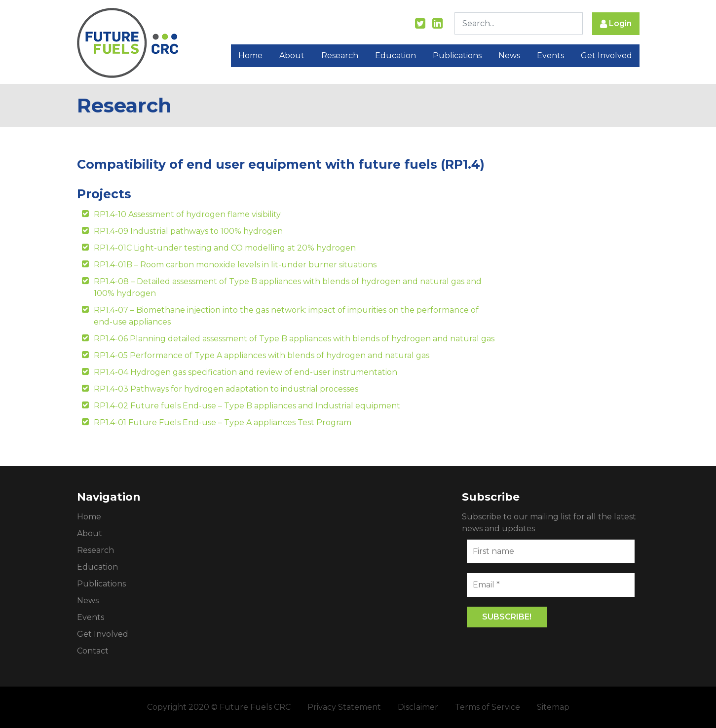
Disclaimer (418, 707)
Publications (457, 55)
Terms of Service (488, 707)
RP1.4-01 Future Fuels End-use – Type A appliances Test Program (223, 422)
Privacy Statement (344, 707)
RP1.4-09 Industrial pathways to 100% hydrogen (188, 231)
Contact (93, 651)
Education (396, 55)
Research (340, 55)
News (509, 55)
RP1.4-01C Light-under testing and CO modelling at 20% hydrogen (225, 248)
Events (550, 55)
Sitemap (553, 707)
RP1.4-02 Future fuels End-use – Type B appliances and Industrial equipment (247, 406)
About (292, 55)
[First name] (551, 551)
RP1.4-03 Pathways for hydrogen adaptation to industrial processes (226, 389)
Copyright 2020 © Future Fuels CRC (219, 707)
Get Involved (606, 55)
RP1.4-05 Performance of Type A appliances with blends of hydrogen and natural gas (262, 355)
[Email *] (551, 585)
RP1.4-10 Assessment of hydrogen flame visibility (187, 214)
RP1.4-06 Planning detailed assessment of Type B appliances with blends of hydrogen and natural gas (294, 339)
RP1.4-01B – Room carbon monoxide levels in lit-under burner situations (235, 265)
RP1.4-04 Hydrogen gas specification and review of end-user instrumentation (245, 372)
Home (250, 55)
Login (616, 24)
